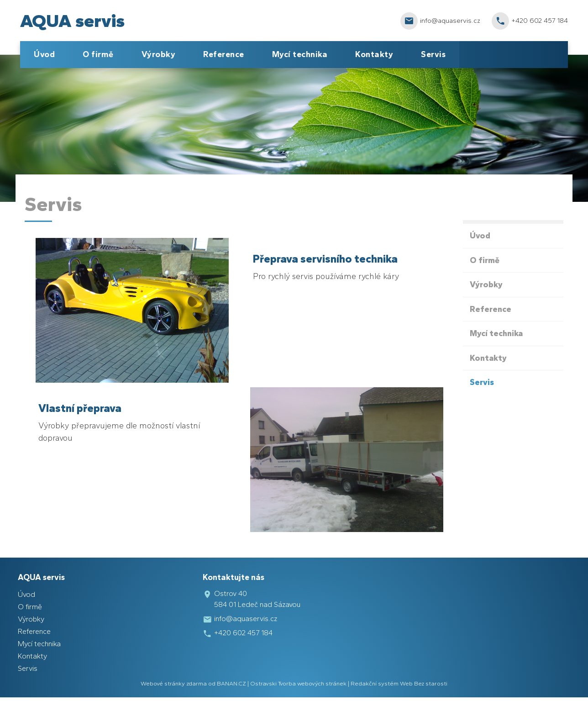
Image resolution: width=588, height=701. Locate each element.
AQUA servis (72, 21)
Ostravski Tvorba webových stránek (298, 683)
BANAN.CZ (231, 683)
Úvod (44, 54)
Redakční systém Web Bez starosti (399, 683)
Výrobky (159, 54)
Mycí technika (300, 54)
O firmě (98, 54)
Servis (433, 54)
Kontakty (374, 54)
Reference (224, 54)
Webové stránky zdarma (174, 683)
